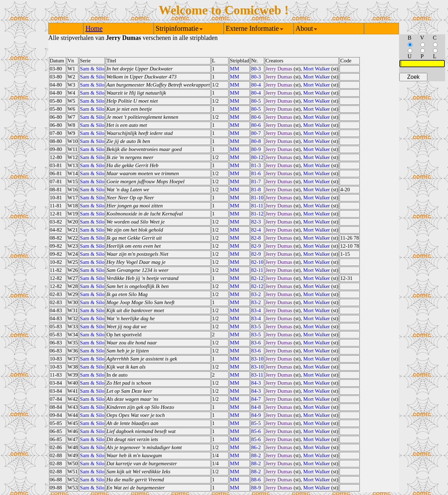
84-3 (256, 383)
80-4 (256, 85)
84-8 (256, 407)
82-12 (257, 278)
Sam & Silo (92, 69)
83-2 (256, 294)
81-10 (257, 198)
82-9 (256, 246)
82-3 (256, 222)
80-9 (256, 149)
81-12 (257, 214)
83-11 (257, 375)
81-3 (256, 165)
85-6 (256, 431)
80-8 (256, 141)
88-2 (256, 455)
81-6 (256, 173)
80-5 (256, 101)
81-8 (256, 190)
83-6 (256, 343)
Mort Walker (316, 69)
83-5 (256, 326)
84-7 (256, 399)
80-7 (256, 133)
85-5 (256, 423)
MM (235, 69)
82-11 (257, 270)
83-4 (256, 310)
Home (94, 28)
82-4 (256, 230)
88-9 (256, 488)
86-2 (256, 447)
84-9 (256, 415)
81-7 (256, 181)
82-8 (256, 238)
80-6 (256, 117)
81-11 (257, 206)
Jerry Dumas (279, 69)
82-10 (257, 262)
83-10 (257, 359)
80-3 (256, 69)
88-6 (256, 480)
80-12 (257, 157)
